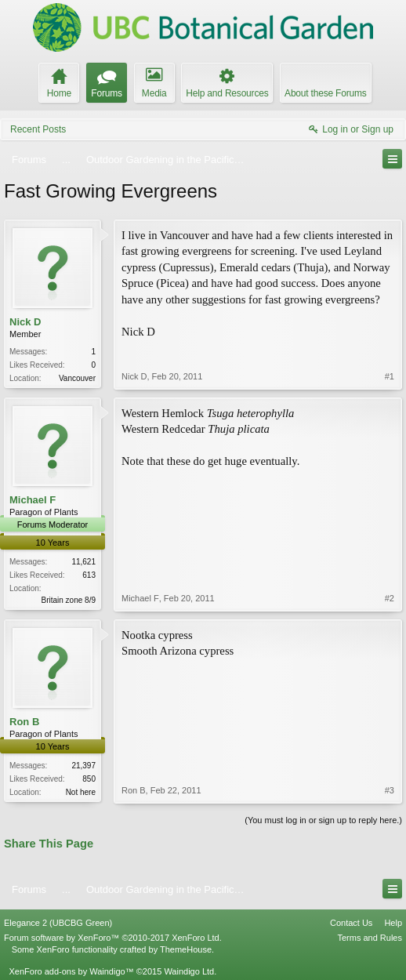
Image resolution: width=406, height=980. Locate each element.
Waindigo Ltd (189, 971)
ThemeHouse (186, 949)
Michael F (33, 500)
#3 (390, 790)
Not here (81, 792)
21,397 (83, 766)
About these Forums (325, 93)
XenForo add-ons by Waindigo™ (71, 971)
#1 (390, 376)
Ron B (24, 722)
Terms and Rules (370, 938)
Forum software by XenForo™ (113, 938)
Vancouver (77, 378)
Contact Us (351, 923)
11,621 (83, 562)
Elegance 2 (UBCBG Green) (58, 923)
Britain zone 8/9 (69, 600)
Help (393, 923)
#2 (390, 598)
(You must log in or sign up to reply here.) (323, 820)
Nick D (25, 322)
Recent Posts (38, 129)
